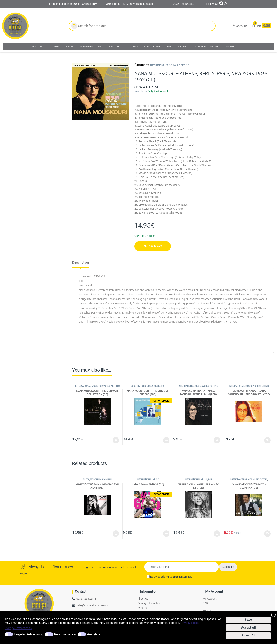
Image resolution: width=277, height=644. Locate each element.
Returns (142, 608)
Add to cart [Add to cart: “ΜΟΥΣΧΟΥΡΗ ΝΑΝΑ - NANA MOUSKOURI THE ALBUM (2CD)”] (217, 440)
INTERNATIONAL (157, 65)
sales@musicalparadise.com (93, 605)
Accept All (248, 628)
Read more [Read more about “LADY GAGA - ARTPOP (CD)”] (166, 534)
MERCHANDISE (87, 47)
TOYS (101, 47)
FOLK (143, 386)
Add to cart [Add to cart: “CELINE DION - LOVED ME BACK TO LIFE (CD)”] (217, 534)
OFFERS (264, 480)
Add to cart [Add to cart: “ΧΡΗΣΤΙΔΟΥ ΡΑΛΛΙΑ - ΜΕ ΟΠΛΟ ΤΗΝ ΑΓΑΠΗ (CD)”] (116, 534)
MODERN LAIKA (97, 480)
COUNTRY (135, 386)
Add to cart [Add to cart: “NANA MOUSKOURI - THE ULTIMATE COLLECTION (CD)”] (116, 440)
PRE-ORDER (215, 47)
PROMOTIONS (201, 47)
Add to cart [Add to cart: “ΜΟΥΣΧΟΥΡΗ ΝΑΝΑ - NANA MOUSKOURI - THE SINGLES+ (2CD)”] (267, 440)
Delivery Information (149, 603)
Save (248, 620)
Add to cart (155, 246)
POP (101, 386)
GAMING (71, 47)
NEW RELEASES (184, 47)
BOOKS (147, 47)
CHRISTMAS (231, 47)
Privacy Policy (190, 623)
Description (80, 263)
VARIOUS (157, 47)
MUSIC (45, 47)
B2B (205, 603)
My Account (210, 599)
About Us (143, 599)
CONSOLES (169, 47)
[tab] (80, 264)
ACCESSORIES (116, 47)
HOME (34, 47)
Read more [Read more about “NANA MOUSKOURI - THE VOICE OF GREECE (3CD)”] (166, 440)
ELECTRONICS (134, 47)
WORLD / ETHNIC (181, 65)
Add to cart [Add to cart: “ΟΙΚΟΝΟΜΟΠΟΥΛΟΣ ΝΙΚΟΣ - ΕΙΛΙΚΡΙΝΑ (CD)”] (267, 534)
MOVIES (58, 47)
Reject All (248, 635)
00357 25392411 (86, 599)
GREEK (150, 386)
